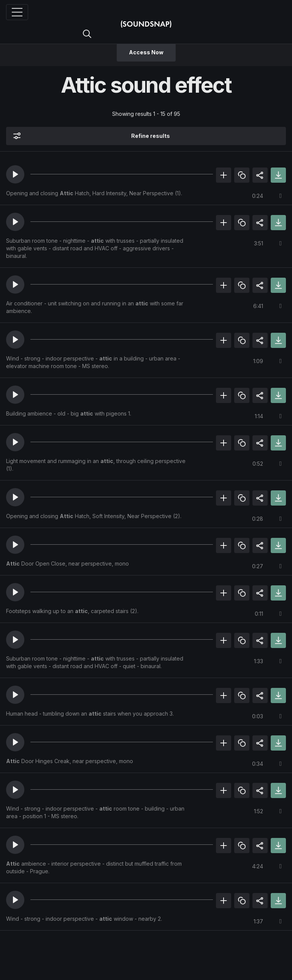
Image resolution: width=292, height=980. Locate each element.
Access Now (146, 52)
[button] (15, 174)
